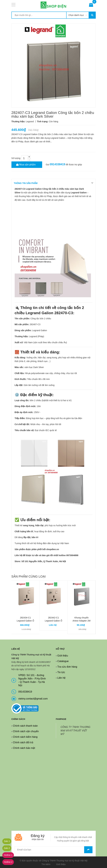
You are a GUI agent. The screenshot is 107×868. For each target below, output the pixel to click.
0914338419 (57, 164)
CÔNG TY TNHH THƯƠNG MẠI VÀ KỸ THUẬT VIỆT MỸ (76, 731)
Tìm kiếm (46, 864)
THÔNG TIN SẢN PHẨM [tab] (26, 183)
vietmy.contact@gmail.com (33, 699)
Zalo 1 (7, 841)
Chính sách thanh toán (25, 726)
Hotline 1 (8, 855)
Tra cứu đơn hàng (67, 667)
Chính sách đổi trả (23, 742)
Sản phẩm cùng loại (29, 576)
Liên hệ (62, 678)
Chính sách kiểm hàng (25, 737)
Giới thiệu (63, 656)
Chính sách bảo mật (24, 748)
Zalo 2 (7, 848)
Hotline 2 (8, 862)
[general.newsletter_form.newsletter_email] (54, 850)
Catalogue (63, 661)
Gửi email (88, 850)
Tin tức (61, 672)
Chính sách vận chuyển (26, 731)
